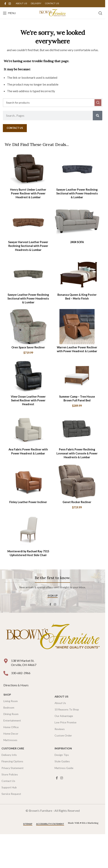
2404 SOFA (77, 242)
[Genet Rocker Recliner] (77, 481)
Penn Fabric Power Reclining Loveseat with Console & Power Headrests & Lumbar (77, 453)
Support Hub (9, 787)
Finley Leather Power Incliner (28, 502)
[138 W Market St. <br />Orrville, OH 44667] (6, 661)
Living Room (11, 701)
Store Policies (10, 774)
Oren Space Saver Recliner (28, 347)
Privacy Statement (13, 768)
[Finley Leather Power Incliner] (28, 481)
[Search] (100, 13)
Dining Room (11, 714)
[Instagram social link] (10, 4)
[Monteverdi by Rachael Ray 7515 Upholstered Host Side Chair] (28, 531)
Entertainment (12, 720)
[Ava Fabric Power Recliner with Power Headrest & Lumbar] (28, 429)
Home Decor (11, 734)
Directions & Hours (16, 685)
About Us (61, 696)
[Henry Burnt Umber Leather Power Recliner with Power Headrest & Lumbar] (28, 169)
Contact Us (8, 781)
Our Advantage (64, 716)
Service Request (11, 794)
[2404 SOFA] (77, 221)
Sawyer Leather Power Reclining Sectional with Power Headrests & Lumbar (77, 193)
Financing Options (12, 761)
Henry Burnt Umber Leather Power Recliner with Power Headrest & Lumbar (28, 193)
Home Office (11, 727)
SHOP (7, 695)
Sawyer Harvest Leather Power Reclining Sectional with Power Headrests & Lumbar (28, 246)
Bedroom (9, 707)
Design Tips (62, 755)
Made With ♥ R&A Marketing (83, 823)
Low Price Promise (66, 722)
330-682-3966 (21, 673)
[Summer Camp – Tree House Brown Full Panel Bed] (77, 376)
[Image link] (53, 638)
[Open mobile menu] (9, 13)
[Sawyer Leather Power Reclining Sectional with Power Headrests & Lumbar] (77, 169)
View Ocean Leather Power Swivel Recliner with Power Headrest (28, 400)
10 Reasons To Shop (67, 709)
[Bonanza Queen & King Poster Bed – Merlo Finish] (77, 274)
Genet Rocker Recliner (77, 502)
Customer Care (13, 748)
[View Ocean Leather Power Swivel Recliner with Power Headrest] (28, 376)
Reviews (60, 729)
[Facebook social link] (5, 4)
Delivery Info (9, 755)
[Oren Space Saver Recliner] (28, 327)
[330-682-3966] (6, 673)
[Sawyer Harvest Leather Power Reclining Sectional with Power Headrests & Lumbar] (28, 221)
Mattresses (10, 740)
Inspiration (63, 748)
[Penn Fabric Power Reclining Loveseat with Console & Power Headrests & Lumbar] (77, 429)
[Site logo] (53, 13)
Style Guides (62, 761)
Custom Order (63, 735)
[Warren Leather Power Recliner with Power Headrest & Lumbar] (77, 327)
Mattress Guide (64, 768)
